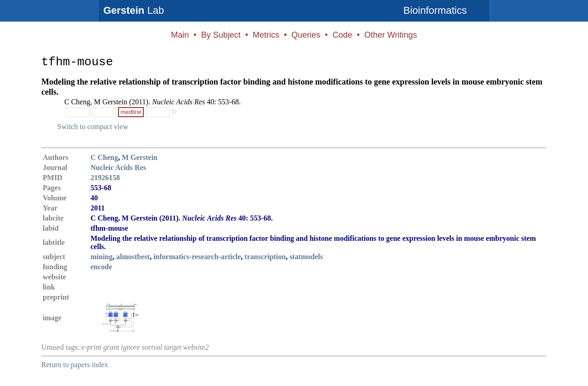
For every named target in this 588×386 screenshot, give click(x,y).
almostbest (133, 257)
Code (342, 35)
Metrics (266, 35)
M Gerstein (140, 157)
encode (101, 267)
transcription (265, 257)
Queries (306, 35)
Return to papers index (75, 365)
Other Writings (391, 35)
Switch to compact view (93, 127)
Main (180, 35)
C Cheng (104, 157)
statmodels (306, 257)
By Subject (221, 35)
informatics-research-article (197, 257)
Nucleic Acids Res (118, 167)
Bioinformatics (435, 10)
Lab (134, 10)
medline (131, 112)
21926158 (105, 178)
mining (102, 257)
